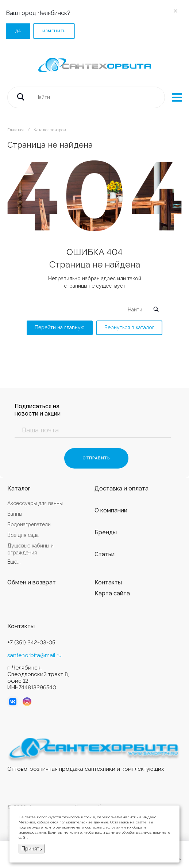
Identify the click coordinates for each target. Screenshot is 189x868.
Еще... (14, 562)
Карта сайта (112, 593)
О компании (111, 510)
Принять (32, 849)
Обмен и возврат (32, 582)
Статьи (105, 554)
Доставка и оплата (121, 488)
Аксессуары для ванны (35, 503)
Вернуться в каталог (129, 327)
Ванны (15, 514)
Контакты (108, 582)
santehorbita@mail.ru (34, 655)
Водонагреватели (29, 524)
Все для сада (23, 535)
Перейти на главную (60, 327)
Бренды (106, 532)
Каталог (19, 488)
